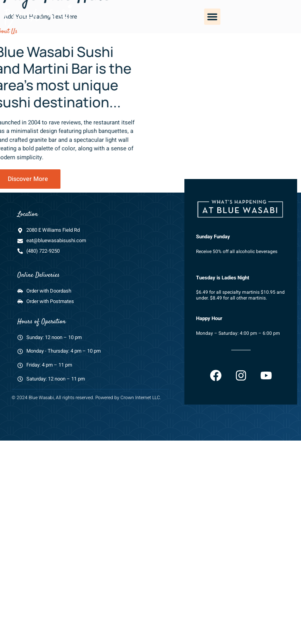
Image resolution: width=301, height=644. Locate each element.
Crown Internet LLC (140, 407)
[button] (212, 17)
